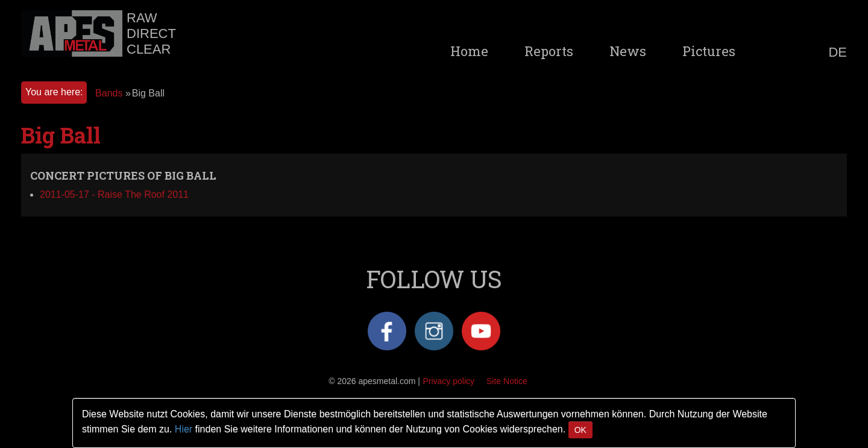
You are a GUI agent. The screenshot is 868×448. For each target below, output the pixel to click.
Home (469, 51)
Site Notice (507, 381)
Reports (549, 51)
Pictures (709, 51)
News (628, 51)
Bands (109, 93)
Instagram (434, 331)
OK (580, 430)
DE (838, 52)
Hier (184, 429)
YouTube (481, 331)
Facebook (387, 331)
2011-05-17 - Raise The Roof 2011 (114, 194)
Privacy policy (448, 381)
